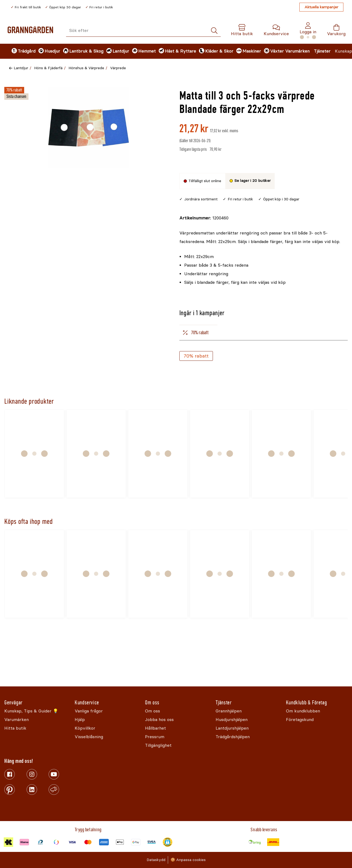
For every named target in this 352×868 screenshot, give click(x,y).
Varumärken (297, 51)
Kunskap (343, 51)
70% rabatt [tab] (195, 333)
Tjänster (322, 51)
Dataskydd (156, 860)
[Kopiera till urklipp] (204, 218)
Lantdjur (21, 68)
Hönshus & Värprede (86, 68)
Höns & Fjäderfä (48, 68)
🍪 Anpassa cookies (188, 860)
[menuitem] (20, 51)
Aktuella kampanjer (321, 7)
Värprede (118, 68)
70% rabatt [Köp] (196, 356)
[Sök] (214, 31)
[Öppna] (89, 128)
